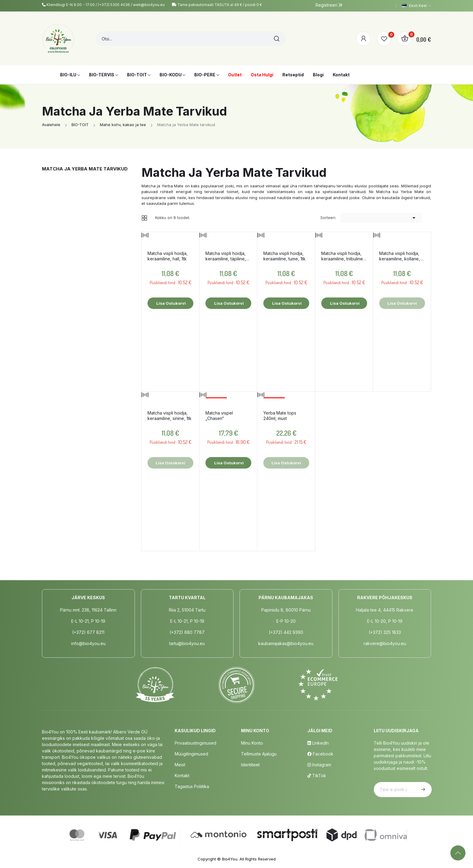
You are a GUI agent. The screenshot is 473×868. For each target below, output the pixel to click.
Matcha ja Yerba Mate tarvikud (85, 169)
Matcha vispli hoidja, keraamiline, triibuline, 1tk (343, 256)
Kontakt (182, 776)
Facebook (320, 754)
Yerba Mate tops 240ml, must (280, 416)
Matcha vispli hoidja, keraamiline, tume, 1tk (284, 256)
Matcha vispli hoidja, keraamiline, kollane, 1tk (400, 256)
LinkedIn (318, 743)
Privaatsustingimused (195, 743)
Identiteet (250, 765)
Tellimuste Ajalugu (259, 754)
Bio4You (230, 859)
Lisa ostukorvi (171, 303)
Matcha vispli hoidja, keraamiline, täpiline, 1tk (226, 256)
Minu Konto (252, 743)
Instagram (319, 765)
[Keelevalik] (416, 6)
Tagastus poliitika (192, 786)
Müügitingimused (191, 754)
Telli (422, 790)
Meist (180, 765)
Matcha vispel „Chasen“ (219, 416)
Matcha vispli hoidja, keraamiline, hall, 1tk (168, 256)
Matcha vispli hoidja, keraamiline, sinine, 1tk (170, 416)
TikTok (317, 776)
